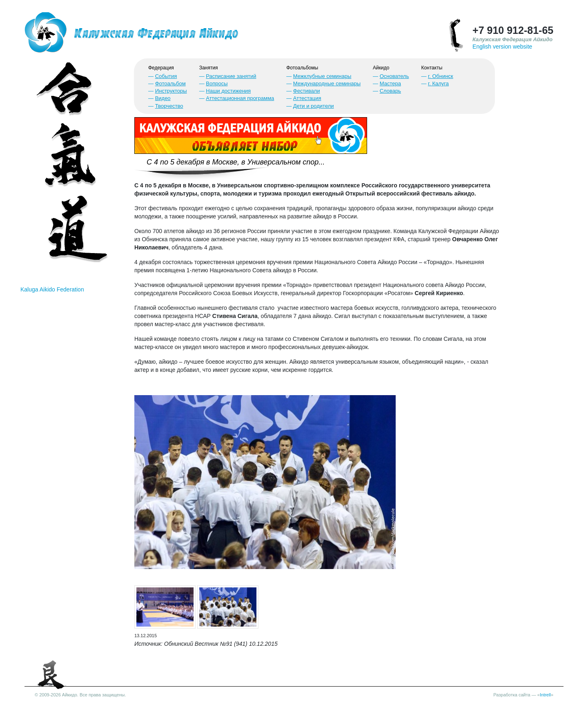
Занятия (209, 68)
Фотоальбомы (302, 68)
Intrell (545, 695)
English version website (502, 47)
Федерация (161, 68)
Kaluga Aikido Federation (52, 289)
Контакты (432, 68)
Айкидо (381, 68)
